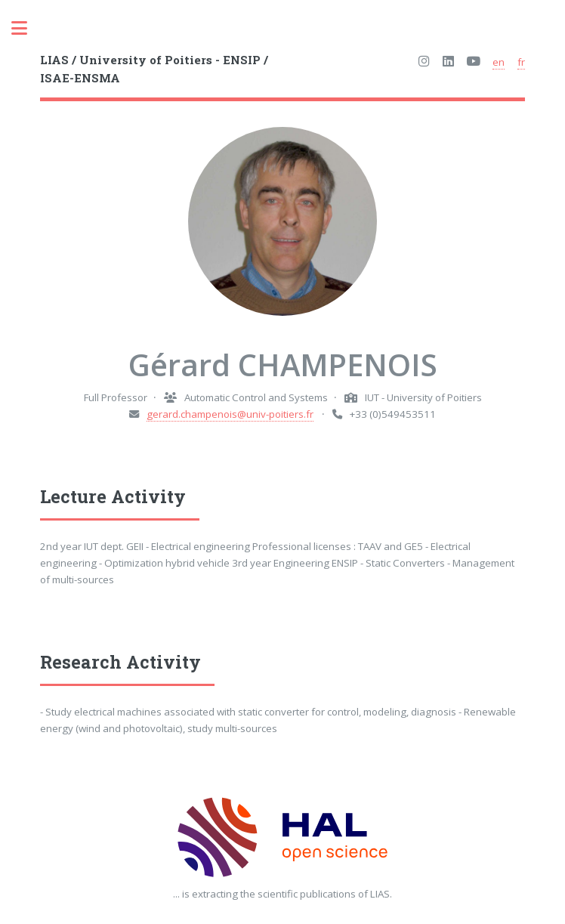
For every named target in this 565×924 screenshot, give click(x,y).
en (499, 62)
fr (521, 62)
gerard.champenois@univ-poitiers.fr (230, 414)
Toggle (27, 28)
